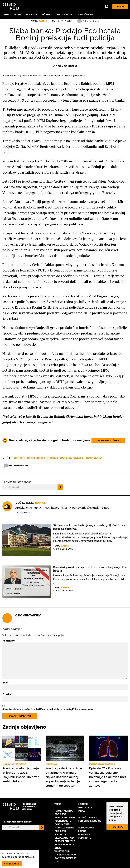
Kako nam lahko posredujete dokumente (65, 821)
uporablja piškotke (24, 857)
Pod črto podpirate (84, 836)
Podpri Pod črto (108, 440)
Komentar (9, 641)
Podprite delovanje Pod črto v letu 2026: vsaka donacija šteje (65, 841)
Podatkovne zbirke (86, 829)
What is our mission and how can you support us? (65, 856)
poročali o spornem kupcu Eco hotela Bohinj (76, 109)
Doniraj (118, 827)
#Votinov (94, 458)
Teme (6, 15)
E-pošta (7, 694)
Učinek (46, 15)
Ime (5, 683)
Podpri (120, 7)
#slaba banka (72, 458)
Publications (64, 15)
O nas (82, 811)
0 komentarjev (88, 21)
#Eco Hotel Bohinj (42, 458)
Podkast (32, 15)
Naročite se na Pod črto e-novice (90, 819)
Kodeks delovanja (85, 806)
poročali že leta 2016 (18, 270)
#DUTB (19, 458)
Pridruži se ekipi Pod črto (65, 829)
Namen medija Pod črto (64, 812)
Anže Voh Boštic (65, 66)
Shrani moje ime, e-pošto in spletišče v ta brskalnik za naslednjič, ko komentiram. (48, 709)
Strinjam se (12, 864)
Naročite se (85, 15)
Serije (17, 15)
